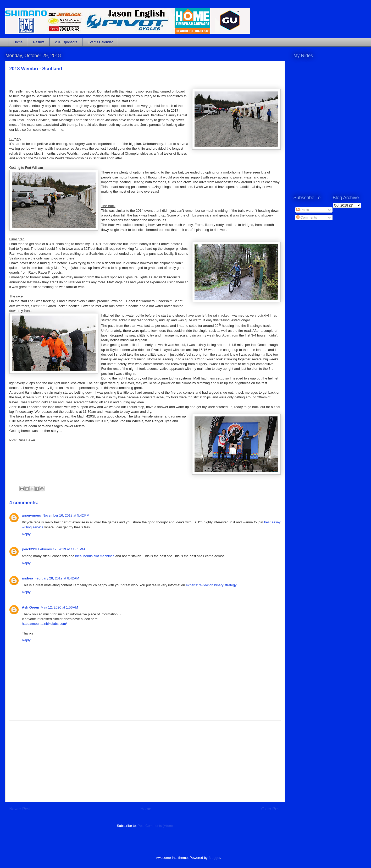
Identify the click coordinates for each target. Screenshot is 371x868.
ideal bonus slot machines (95, 556)
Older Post (271, 809)
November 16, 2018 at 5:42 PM (66, 515)
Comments (307, 217)
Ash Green (31, 607)
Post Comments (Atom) (155, 826)
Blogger (214, 858)
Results (39, 42)
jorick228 (29, 549)
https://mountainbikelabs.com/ (45, 624)
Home (18, 42)
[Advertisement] (145, 761)
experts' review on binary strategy (211, 585)
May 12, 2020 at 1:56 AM (59, 607)
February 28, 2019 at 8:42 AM (57, 578)
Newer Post (20, 809)
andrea (28, 578)
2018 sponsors (66, 42)
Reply (26, 534)
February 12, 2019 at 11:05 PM (62, 549)
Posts (303, 210)
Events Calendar (100, 42)
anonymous (32, 515)
